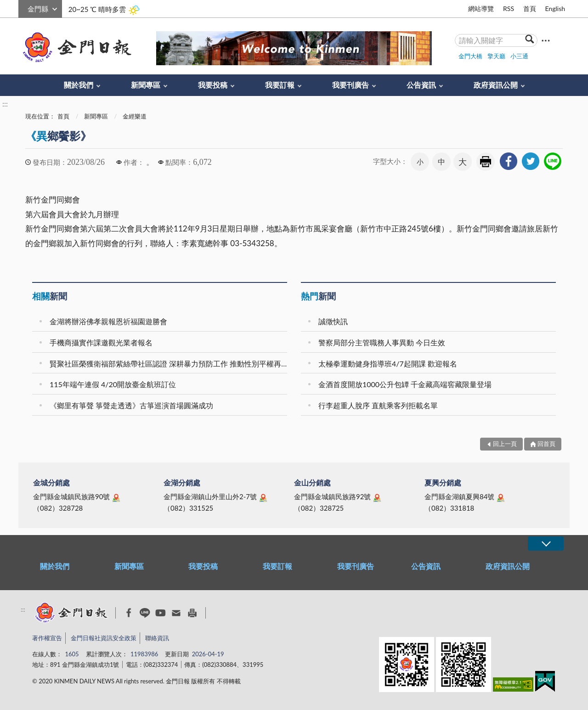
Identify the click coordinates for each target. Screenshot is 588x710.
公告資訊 (421, 85)
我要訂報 (280, 85)
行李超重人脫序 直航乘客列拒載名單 (378, 405)
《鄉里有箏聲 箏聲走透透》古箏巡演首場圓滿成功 (131, 405)
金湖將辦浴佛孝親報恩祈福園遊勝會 (108, 321)
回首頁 (546, 444)
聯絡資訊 (157, 638)
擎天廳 (496, 56)
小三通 (519, 56)
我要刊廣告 (351, 85)
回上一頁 (505, 444)
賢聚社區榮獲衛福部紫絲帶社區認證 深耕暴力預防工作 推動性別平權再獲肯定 (170, 363)
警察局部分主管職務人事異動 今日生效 (382, 342)
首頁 (530, 8)
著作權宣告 (47, 638)
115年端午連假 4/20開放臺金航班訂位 (113, 384)
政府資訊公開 (496, 85)
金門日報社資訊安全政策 (104, 638)
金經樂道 (135, 116)
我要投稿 (213, 85)
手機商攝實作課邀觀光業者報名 (101, 342)
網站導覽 (481, 8)
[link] (509, 161)
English (555, 8)
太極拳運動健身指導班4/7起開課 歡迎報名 (388, 363)
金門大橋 (470, 56)
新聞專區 (146, 85)
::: (23, 8)
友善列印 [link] (486, 162)
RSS (509, 8)
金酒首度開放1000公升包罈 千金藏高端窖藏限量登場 (405, 384)
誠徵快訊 (333, 321)
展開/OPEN (546, 544)
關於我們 (79, 85)
